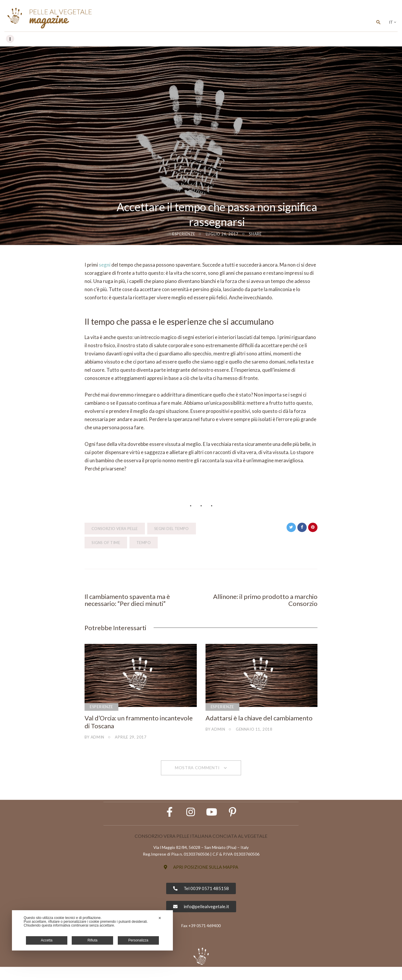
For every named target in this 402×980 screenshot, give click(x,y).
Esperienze (184, 234)
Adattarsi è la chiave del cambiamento (259, 720)
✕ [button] (160, 918)
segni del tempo (172, 529)
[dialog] (92, 930)
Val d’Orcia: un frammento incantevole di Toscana (139, 724)
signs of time (106, 543)
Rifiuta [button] (92, 940)
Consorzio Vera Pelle (115, 529)
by (94, 739)
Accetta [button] (47, 940)
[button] (201, 880)
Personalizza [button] (138, 940)
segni (105, 265)
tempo (144, 543)
